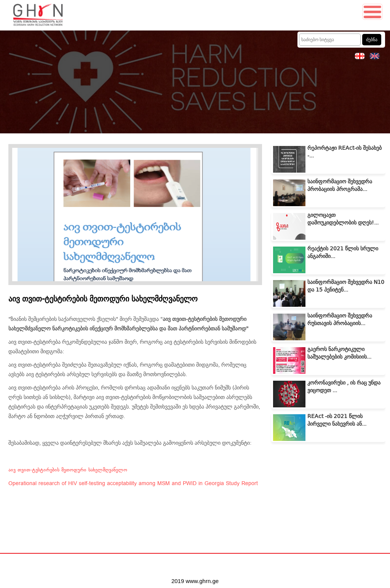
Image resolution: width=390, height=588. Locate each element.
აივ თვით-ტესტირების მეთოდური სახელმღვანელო (68, 470)
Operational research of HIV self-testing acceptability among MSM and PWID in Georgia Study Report (133, 484)
